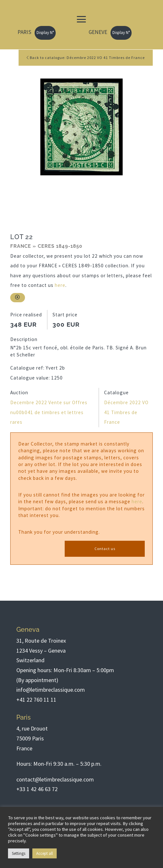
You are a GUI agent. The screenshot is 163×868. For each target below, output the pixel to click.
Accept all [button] (45, 853)
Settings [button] (19, 853)
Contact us (105, 549)
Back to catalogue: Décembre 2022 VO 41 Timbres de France (86, 58)
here (60, 285)
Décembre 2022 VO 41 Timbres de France (126, 412)
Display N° (45, 33)
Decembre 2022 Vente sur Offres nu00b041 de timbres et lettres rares (49, 412)
